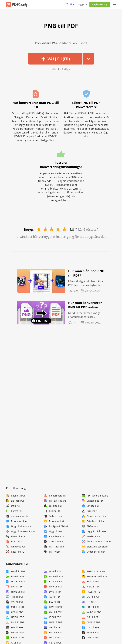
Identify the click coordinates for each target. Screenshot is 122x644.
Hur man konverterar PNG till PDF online (85, 305)
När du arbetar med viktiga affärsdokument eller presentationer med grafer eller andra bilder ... (84, 315)
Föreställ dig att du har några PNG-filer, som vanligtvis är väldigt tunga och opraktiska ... (86, 283)
